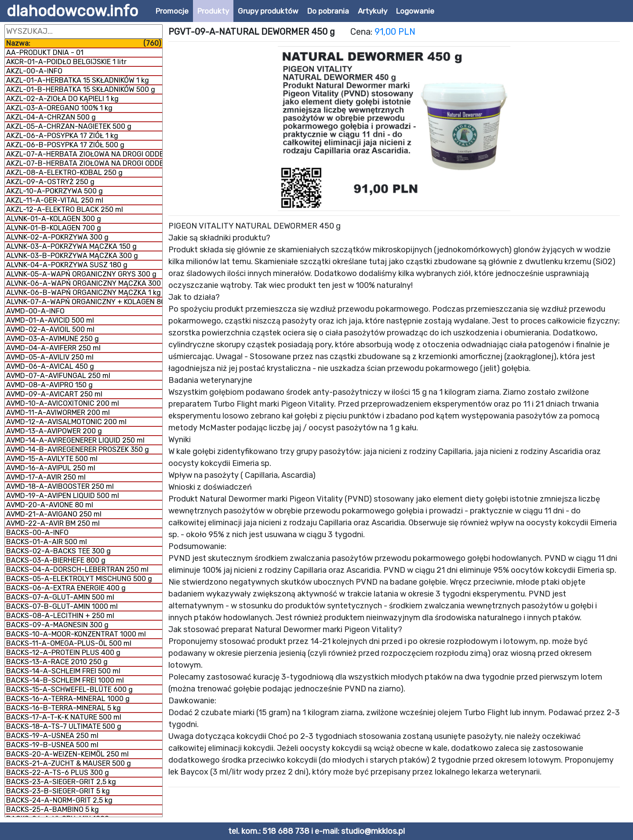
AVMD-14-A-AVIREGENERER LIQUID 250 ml (75, 440)
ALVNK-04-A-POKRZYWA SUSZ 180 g (67, 265)
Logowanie (415, 11)
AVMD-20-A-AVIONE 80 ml (50, 505)
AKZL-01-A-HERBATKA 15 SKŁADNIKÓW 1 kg (78, 80)
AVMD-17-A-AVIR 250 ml (46, 477)
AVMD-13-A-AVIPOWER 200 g (54, 431)
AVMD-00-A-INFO (35, 311)
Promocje (172, 11)
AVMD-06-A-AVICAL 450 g (50, 366)
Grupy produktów (268, 11)
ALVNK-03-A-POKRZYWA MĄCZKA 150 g (71, 246)
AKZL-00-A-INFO (34, 71)
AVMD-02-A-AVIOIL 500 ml (50, 329)
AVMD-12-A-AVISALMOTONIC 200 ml (66, 422)
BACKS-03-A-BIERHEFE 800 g (56, 560)
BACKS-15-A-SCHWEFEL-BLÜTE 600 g (69, 689)
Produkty (213, 11)
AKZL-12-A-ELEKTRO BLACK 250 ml (65, 209)
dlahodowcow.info (72, 11)
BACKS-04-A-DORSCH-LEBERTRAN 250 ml (77, 569)
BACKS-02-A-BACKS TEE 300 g (58, 551)
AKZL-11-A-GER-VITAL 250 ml (55, 200)
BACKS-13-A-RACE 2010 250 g (57, 662)
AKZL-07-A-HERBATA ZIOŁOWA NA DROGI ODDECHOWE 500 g (84, 154)
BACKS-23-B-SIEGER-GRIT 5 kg (58, 791)
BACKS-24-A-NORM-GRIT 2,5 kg (59, 800)
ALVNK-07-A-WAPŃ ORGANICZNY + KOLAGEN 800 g (84, 302)
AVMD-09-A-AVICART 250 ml (54, 394)
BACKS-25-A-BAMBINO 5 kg (53, 809)
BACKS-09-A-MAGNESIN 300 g (57, 625)
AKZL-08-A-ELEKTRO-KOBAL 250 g (64, 173)
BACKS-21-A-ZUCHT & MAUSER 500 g (69, 763)
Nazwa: (84, 43)
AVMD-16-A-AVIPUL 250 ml (51, 468)
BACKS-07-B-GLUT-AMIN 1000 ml (62, 606)
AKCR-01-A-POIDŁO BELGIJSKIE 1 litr (66, 62)
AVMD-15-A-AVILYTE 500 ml (52, 459)
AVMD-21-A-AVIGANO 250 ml (54, 514)
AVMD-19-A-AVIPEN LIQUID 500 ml (63, 496)
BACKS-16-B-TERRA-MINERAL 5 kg (64, 708)
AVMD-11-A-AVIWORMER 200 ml (58, 413)
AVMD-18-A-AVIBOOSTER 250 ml (60, 486)
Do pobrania (328, 11)
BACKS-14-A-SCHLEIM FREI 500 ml (63, 671)
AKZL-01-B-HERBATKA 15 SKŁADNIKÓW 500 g (81, 89)
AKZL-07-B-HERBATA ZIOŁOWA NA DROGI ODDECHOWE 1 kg (84, 163)
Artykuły (373, 11)
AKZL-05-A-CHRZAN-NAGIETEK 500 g (69, 126)
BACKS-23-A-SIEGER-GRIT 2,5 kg (61, 782)
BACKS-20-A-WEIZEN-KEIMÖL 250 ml (67, 754)
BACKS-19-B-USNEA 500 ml (52, 745)
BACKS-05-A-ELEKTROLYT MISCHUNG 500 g (79, 579)
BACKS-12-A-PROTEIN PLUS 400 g (63, 653)
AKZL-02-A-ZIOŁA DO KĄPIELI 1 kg (62, 99)
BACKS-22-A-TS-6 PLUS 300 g (58, 773)
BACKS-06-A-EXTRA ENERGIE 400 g (66, 588)
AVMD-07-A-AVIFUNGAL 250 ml (58, 376)
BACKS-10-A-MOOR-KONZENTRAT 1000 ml (76, 634)
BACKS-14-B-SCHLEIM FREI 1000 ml (65, 680)
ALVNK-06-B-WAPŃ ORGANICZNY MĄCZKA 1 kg (84, 293)
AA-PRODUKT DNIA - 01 (45, 53)
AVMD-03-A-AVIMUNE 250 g (53, 339)
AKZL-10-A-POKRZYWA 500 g (55, 191)
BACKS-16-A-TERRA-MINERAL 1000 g (68, 699)
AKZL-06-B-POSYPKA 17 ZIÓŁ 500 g (65, 145)
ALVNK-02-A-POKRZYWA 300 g (57, 237)
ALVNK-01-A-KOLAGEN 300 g (54, 219)
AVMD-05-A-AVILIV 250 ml (50, 357)
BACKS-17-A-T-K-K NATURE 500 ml (64, 717)
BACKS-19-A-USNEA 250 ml (52, 736)
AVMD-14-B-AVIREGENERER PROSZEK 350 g (78, 449)
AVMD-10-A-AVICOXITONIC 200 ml (63, 403)
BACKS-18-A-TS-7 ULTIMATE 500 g (64, 726)
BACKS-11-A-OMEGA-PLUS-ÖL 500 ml (69, 643)
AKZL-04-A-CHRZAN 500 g (51, 117)
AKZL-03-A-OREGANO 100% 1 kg (59, 108)
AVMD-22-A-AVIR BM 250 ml (53, 523)
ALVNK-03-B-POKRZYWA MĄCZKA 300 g (72, 256)
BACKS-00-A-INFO (37, 533)
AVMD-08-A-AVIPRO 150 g (49, 385)
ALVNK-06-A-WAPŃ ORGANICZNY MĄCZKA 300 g (84, 283)
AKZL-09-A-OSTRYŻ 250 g (50, 182)
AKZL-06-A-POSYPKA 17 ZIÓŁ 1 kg (62, 136)
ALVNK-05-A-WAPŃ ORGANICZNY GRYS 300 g (81, 274)
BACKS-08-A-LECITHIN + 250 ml (60, 616)
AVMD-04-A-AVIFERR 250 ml (53, 348)
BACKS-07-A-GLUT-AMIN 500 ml (60, 597)
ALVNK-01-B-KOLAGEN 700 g (54, 228)
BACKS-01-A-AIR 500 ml (47, 542)
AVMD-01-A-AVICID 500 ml (50, 320)
